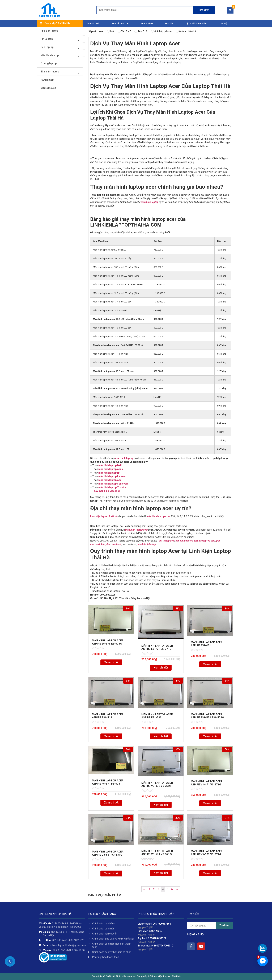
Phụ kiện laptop (50, 31)
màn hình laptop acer (158, 516)
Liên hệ (223, 23)
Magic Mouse (48, 88)
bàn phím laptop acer (187, 541)
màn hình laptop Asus (111, 469)
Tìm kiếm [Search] (204, 10)
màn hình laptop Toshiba (112, 487)
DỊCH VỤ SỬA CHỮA (196, 23)
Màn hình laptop (61, 57)
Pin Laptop (61, 40)
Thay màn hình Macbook (106, 491)
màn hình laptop (150, 202)
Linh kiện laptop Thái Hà (104, 516)
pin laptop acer (167, 541)
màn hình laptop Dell (110, 465)
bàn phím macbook (111, 544)
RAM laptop (47, 80)
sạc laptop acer (207, 541)
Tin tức (169, 23)
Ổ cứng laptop (49, 64)
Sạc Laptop (61, 49)
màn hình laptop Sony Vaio (113, 484)
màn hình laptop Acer (110, 480)
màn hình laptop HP (109, 473)
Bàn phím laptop (61, 73)
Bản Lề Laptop (120, 23)
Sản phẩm (147, 23)
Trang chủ (93, 23)
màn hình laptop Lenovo (112, 476)
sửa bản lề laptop (147, 544)
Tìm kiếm (224, 925)
